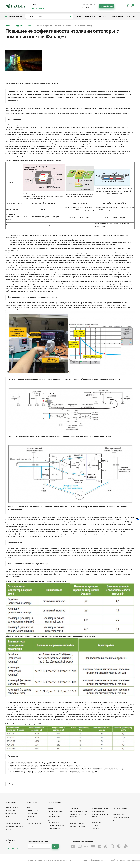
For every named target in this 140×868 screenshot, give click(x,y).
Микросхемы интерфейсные (79, 826)
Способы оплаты (11, 810)
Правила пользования (13, 823)
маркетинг (123, 860)
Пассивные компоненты (121, 808)
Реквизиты (31, 820)
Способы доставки (12, 807)
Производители (117, 16)
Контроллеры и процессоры (79, 811)
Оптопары (95, 825)
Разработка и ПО (119, 815)
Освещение (95, 829)
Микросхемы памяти (98, 811)
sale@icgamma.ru (38, 8)
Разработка (114, 860)
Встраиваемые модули (56, 811)
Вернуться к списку (15, 784)
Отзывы (8, 820)
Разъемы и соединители (121, 818)
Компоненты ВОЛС (76, 808)
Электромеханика (119, 821)
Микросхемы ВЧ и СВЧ (77, 823)
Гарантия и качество (34, 823)
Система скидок (11, 814)
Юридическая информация (14, 826)
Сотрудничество (32, 810)
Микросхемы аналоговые (78, 820)
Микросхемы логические (100, 808)
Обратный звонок (107, 6)
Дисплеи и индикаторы (56, 825)
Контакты (131, 16)
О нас (79, 16)
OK (55, 846)
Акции (7, 817)
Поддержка (103, 16)
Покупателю (90, 16)
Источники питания (55, 829)
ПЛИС (115, 811)
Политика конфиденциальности (92, 860)
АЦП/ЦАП (52, 808)
